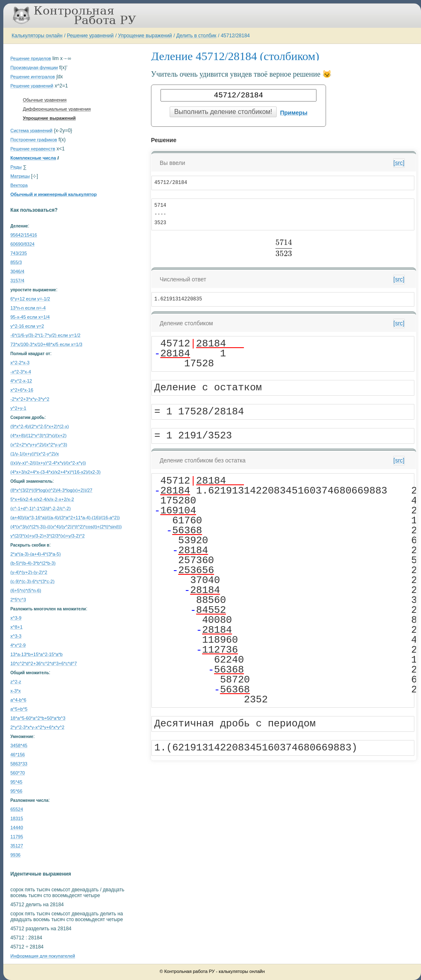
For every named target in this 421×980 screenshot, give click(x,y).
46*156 (18, 755)
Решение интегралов (33, 77)
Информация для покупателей (43, 956)
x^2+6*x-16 (22, 390)
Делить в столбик (196, 36)
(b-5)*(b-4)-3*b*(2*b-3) (33, 563)
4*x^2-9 (18, 645)
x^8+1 (16, 627)
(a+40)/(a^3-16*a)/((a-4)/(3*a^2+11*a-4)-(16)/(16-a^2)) (65, 518)
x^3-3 (16, 636)
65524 (17, 809)
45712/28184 (235, 36)
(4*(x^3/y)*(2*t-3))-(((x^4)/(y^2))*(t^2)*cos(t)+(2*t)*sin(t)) (66, 527)
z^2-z (16, 682)
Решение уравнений (90, 36)
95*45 (16, 782)
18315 (17, 818)
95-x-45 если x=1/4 (30, 317)
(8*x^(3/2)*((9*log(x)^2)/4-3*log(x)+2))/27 (51, 490)
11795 (17, 837)
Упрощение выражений (145, 36)
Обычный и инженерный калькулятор (54, 194)
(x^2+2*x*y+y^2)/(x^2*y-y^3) (39, 445)
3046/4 (17, 271)
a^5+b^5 (19, 709)
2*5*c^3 (18, 600)
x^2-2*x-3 (20, 363)
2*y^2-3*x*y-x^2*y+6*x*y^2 (37, 727)
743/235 (19, 253)
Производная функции (34, 68)
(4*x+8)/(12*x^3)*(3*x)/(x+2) (38, 436)
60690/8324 (22, 244)
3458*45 (19, 745)
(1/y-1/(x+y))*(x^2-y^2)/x (35, 454)
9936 (15, 855)
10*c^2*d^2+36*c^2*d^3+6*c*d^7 (44, 663)
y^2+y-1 (18, 408)
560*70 (18, 773)
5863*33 (19, 764)
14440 (17, 828)
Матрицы (20, 176)
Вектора (19, 185)
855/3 (16, 262)
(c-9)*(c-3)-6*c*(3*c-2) (32, 581)
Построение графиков (34, 140)
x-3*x (16, 691)
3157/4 (17, 281)
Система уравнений (31, 131)
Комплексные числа (33, 158)
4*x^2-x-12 (21, 381)
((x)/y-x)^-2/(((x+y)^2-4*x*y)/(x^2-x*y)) (48, 463)
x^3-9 (16, 618)
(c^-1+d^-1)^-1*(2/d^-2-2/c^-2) (40, 508)
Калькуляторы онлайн (37, 36)
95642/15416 (24, 235)
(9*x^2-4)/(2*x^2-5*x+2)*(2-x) (40, 426)
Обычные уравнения (45, 100)
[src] (399, 163)
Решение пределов (31, 58)
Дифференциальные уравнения (57, 109)
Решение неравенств (33, 149)
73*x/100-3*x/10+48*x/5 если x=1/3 (46, 344)
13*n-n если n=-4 (28, 308)
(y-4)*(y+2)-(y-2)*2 (29, 572)
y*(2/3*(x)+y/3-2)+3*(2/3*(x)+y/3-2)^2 (47, 536)
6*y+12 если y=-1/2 (30, 299)
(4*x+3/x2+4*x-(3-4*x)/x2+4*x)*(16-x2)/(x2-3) (55, 472)
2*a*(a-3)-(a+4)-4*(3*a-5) (35, 554)
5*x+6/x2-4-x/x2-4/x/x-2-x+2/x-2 (42, 499)
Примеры (294, 113)
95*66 (16, 791)
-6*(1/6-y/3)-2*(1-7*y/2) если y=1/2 (45, 335)
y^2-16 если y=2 (27, 326)
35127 (17, 846)
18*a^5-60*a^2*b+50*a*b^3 (38, 718)
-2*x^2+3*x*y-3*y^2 (30, 399)
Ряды (16, 167)
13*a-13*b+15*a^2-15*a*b (37, 654)
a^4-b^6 (18, 700)
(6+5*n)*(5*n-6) (26, 590)
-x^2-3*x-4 (21, 372)
